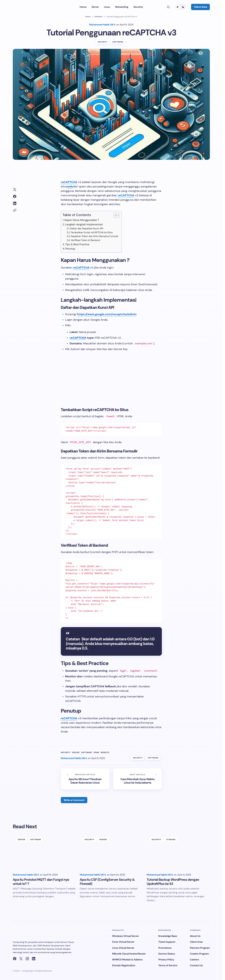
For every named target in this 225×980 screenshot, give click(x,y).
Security (103, 43)
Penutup (70, 250)
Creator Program (199, 954)
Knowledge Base (168, 936)
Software (98, 17)
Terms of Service (168, 965)
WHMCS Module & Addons (127, 960)
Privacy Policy (166, 960)
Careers (194, 960)
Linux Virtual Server (123, 948)
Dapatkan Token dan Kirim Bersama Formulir (95, 237)
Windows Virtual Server (125, 936)
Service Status (167, 954)
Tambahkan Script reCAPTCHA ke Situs (92, 234)
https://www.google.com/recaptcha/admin (107, 315)
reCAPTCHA (69, 183)
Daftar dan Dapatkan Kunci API (87, 230)
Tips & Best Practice (77, 246)
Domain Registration (124, 965)
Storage (171, 840)
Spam (96, 754)
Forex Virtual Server (123, 942)
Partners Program (200, 948)
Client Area (200, 7)
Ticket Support (167, 942)
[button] (168, 7)
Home (88, 17)
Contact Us (196, 965)
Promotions (165, 948)
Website (105, 754)
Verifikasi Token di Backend (85, 241)
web (70, 188)
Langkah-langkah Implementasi (84, 226)
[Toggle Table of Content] (115, 216)
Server (76, 754)
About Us (195, 936)
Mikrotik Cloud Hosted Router (129, 954)
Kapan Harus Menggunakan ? (82, 221)
